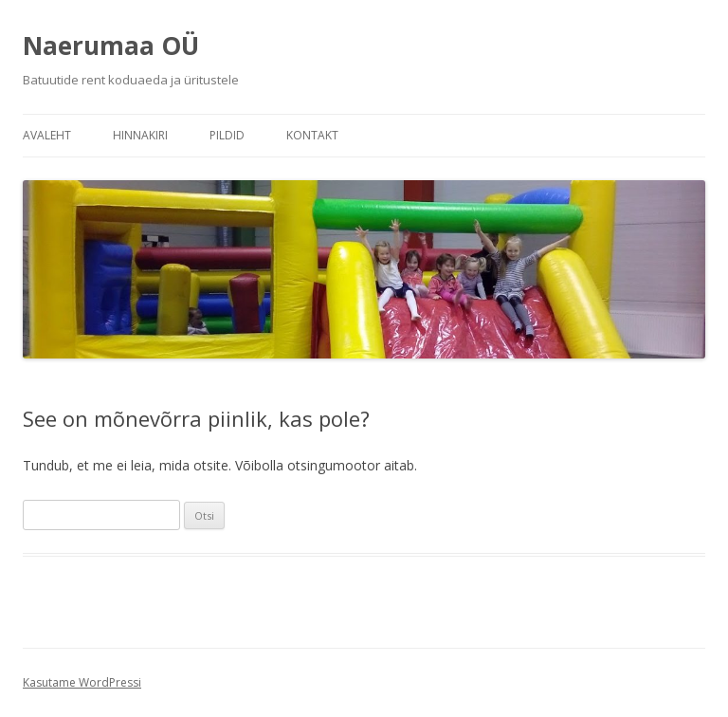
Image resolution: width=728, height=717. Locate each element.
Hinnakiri (140, 135)
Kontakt (312, 135)
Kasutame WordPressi (82, 682)
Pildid (227, 135)
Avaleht (47, 135)
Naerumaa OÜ (111, 46)
